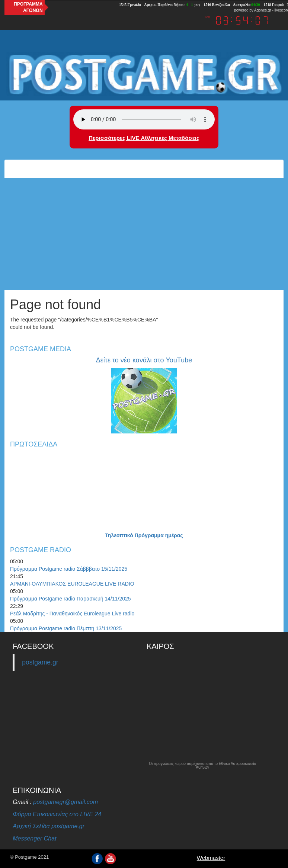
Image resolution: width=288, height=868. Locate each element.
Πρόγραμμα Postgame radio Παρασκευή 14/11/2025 (71, 599)
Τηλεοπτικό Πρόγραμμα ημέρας (144, 535)
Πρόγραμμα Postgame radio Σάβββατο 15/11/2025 (69, 569)
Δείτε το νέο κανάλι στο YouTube (144, 360)
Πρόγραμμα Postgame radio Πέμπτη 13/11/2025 (66, 628)
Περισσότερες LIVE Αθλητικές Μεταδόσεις (144, 138)
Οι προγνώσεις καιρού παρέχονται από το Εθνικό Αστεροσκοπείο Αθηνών (202, 766)
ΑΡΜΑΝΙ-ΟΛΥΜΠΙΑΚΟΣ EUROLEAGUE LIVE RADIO (72, 584)
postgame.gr (40, 662)
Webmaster (211, 858)
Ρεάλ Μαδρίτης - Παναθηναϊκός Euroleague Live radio (72, 614)
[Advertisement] (144, 234)
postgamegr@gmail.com (65, 802)
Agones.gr (263, 10)
